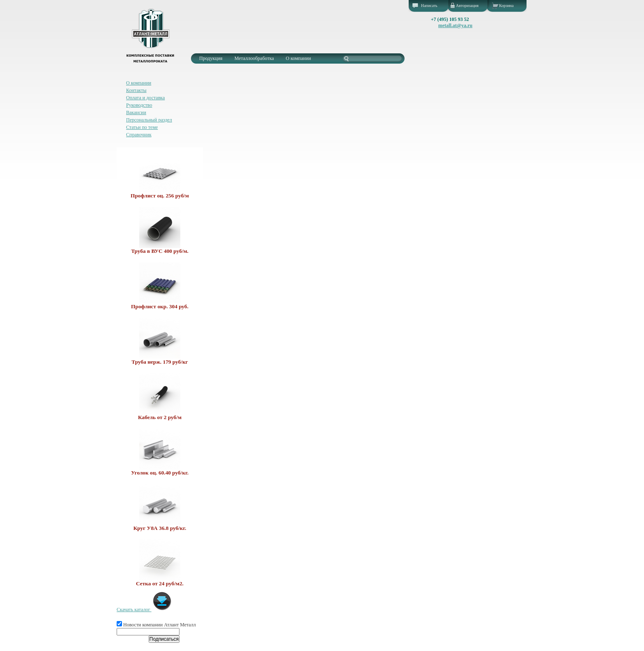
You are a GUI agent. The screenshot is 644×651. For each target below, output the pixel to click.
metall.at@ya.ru (455, 25)
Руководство (139, 105)
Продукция (211, 58)
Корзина (506, 6)
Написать (429, 6)
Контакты (136, 90)
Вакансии (136, 112)
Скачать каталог (144, 610)
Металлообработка (254, 58)
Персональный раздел (149, 120)
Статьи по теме (142, 127)
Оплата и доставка (145, 98)
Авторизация (467, 6)
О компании (298, 58)
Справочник (139, 135)
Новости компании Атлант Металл (156, 625)
